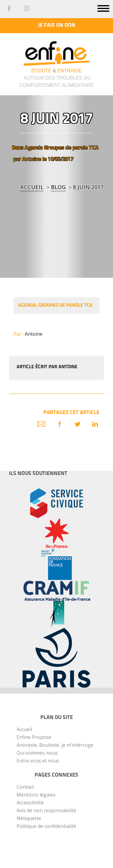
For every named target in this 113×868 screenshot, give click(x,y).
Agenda (34, 147)
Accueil (32, 187)
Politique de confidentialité (46, 826)
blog (58, 187)
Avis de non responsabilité (46, 810)
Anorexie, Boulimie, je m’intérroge (55, 745)
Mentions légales (36, 795)
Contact (25, 787)
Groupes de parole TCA (71, 147)
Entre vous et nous (38, 761)
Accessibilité (30, 803)
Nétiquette (29, 818)
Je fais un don (57, 25)
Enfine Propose (34, 737)
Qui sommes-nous (37, 753)
